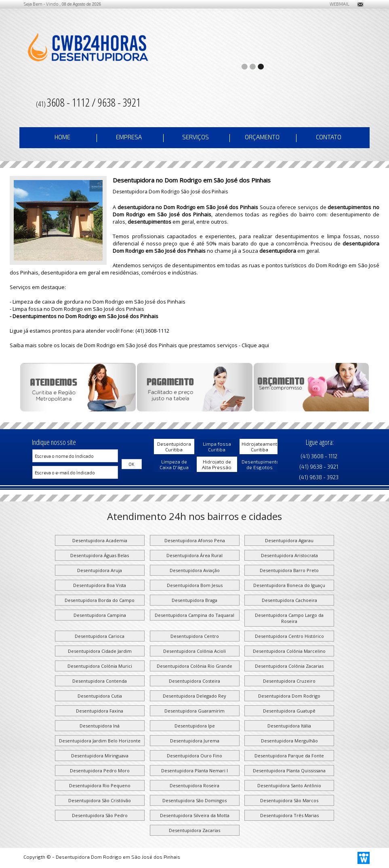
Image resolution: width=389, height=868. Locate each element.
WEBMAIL (336, 4)
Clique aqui (255, 345)
